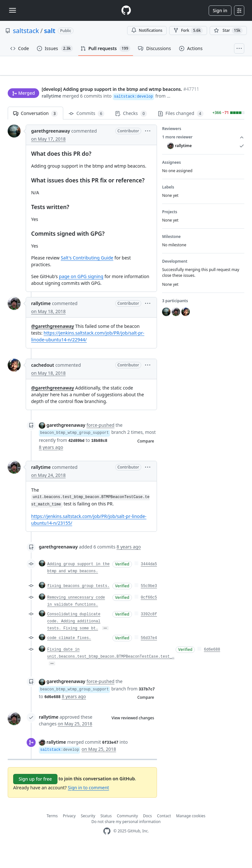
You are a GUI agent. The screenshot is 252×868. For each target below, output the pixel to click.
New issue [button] (224, 77)
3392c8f (149, 634)
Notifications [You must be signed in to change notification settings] (147, 30)
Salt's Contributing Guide (87, 278)
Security (88, 836)
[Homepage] (126, 10)
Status (106, 836)
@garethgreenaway (53, 346)
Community (127, 836)
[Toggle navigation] (13, 10)
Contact (164, 836)
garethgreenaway (51, 151)
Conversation (35, 133)
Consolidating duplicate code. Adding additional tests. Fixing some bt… (74, 641)
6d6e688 (212, 670)
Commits (87, 133)
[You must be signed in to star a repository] (228, 31)
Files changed (181, 133)
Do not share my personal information (126, 842)
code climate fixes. (69, 658)
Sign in (220, 10)
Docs (148, 836)
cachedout (43, 385)
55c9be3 (149, 606)
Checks (131, 133)
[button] (12, 115)
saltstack (26, 31)
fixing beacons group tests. (78, 606)
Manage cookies (191, 836)
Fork (188, 31)
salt (50, 31)
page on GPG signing (81, 296)
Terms (52, 836)
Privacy (69, 836)
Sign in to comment (88, 807)
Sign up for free (35, 799)
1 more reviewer (203, 157)
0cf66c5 (149, 618)
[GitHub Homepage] (107, 851)
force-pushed (100, 445)
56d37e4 (149, 658)
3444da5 (149, 584)
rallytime (17, 108)
